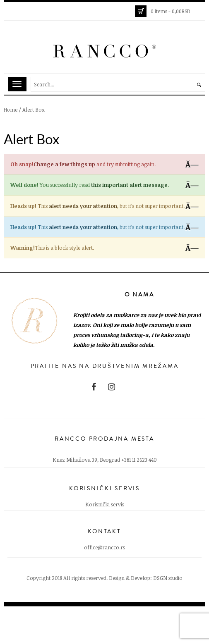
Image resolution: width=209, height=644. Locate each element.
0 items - (171, 11)
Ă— (192, 165)
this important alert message (129, 185)
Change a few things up (64, 164)
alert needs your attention (83, 206)
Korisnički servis (105, 504)
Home (11, 110)
